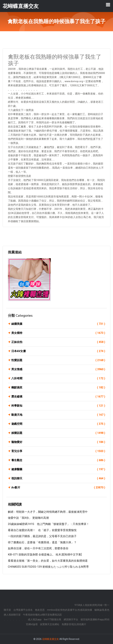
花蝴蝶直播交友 (50, 639)
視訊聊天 (58, 478)
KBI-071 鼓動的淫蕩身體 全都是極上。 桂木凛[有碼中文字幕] (45, 555)
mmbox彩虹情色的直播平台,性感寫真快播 (70, 610)
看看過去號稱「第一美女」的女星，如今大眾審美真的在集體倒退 (48, 561)
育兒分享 (58, 451)
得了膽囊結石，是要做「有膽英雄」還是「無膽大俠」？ (42, 542)
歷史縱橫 (58, 397)
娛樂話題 (58, 433)
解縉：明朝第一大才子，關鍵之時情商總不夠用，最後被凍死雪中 (48, 512)
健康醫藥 (58, 469)
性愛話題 (58, 360)
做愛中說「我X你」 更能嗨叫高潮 (28, 518)
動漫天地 (58, 415)
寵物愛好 (58, 442)
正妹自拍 (58, 342)
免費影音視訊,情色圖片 (74, 624)
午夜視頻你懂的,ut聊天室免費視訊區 (42, 615)
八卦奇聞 (58, 378)
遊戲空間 (58, 424)
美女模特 (58, 333)
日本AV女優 (58, 351)
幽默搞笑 (58, 388)
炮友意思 (40, 610)
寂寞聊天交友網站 (50, 624)
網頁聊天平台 (71, 619)
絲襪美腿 (58, 324)
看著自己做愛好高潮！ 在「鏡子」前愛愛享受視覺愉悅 (42, 530)
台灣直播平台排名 (23, 610)
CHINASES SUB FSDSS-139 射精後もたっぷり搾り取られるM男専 (48, 567)
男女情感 (58, 369)
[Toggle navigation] (108, 5)
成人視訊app (35, 619)
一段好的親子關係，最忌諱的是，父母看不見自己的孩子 (42, 536)
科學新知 (58, 406)
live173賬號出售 (53, 619)
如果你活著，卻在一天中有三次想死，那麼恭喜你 (38, 548)
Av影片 (58, 488)
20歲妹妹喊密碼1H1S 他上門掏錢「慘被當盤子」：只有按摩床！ (49, 524)
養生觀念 (58, 460)
